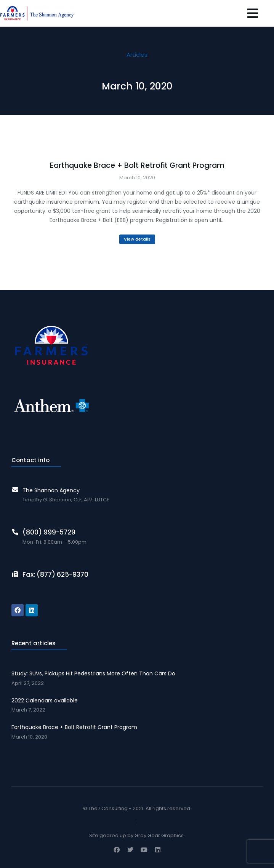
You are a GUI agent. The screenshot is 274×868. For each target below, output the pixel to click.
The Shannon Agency (51, 490)
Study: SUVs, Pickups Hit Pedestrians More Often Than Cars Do (93, 673)
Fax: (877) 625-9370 (55, 574)
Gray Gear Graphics (159, 835)
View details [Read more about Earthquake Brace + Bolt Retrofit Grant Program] (137, 239)
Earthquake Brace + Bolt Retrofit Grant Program (137, 166)
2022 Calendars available (45, 700)
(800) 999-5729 (49, 532)
